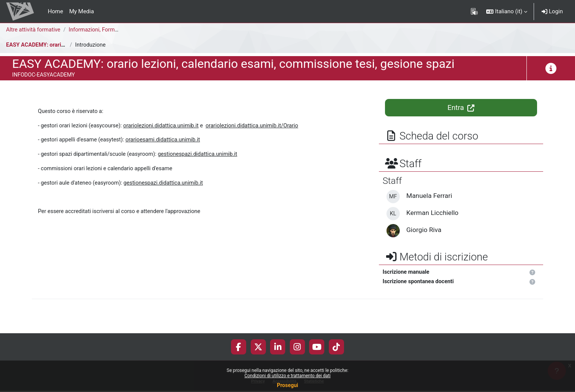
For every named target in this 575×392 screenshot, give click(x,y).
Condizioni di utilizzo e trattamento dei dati (287, 376)
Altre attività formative (34, 30)
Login (552, 11)
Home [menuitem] (55, 11)
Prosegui (287, 385)
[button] (507, 11)
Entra (461, 108)
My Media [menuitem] (81, 11)
